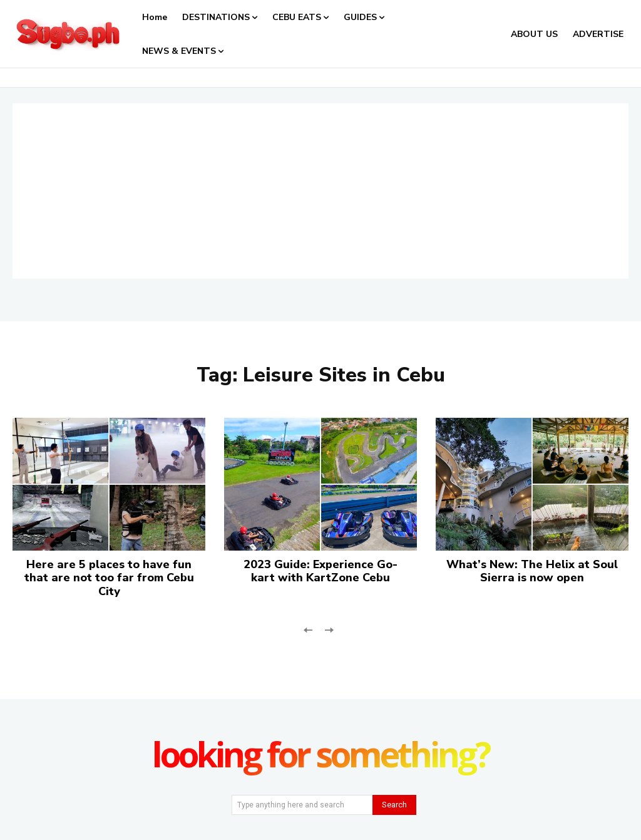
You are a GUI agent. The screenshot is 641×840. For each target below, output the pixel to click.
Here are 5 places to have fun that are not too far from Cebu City (109, 578)
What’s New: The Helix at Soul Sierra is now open (532, 571)
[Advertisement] (320, 191)
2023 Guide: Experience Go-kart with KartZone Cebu (320, 571)
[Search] (394, 805)
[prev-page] (308, 629)
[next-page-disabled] (328, 629)
